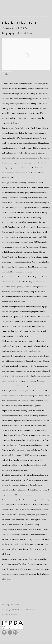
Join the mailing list (4, 632)
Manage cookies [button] (11, 605)
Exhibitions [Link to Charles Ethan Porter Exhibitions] (25, 33)
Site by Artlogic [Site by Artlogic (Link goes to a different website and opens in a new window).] (9, 615)
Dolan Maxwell (22, 8)
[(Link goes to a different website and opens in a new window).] (12, 625)
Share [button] (8, 74)
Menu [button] (48, 8)
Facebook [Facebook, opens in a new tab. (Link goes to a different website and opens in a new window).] (10, 632)
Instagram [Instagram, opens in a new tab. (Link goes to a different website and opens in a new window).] (15, 632)
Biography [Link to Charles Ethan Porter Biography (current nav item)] (8, 33)
